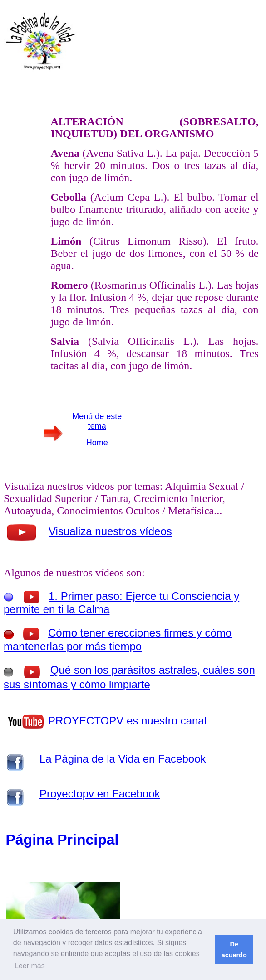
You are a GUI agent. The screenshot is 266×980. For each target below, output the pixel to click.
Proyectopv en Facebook (100, 794)
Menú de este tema (97, 421)
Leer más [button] (30, 966)
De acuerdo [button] (234, 950)
